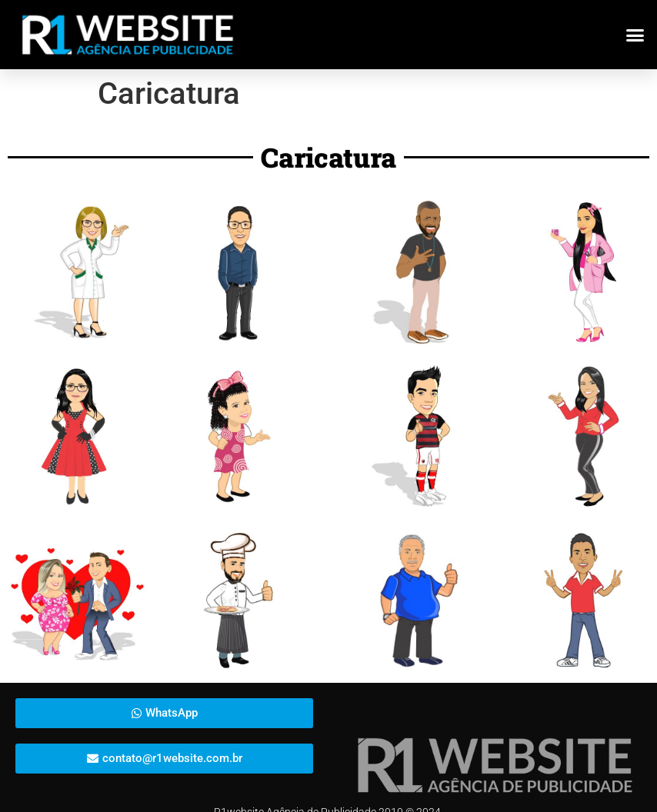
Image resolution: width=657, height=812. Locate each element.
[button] (635, 35)
